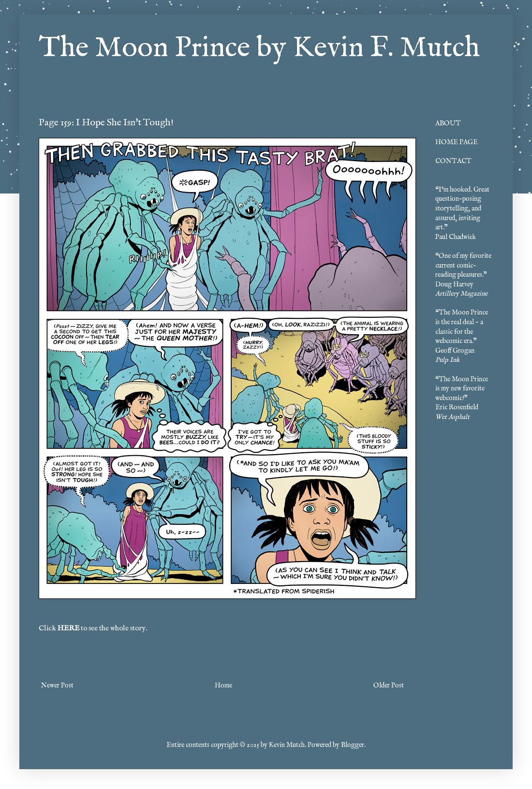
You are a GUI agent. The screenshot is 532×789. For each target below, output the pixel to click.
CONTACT (453, 161)
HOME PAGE (457, 142)
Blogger (353, 745)
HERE (68, 628)
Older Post (389, 685)
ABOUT (448, 123)
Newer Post (57, 685)
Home (223, 685)
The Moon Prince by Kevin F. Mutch (259, 48)
